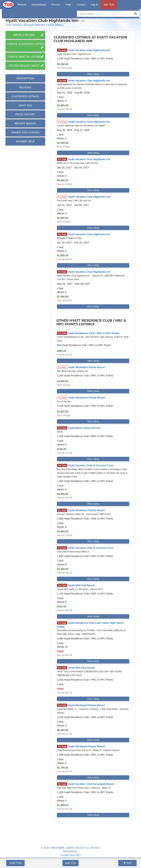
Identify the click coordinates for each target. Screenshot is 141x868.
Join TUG (109, 5)
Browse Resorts (35, 25)
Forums (56, 5)
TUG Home (13, 25)
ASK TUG (70, 863)
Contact (81, 5)
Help (68, 5)
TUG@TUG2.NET (71, 855)
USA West (55, 25)
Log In (94, 5)
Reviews (25, 87)
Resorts (22, 5)
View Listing (93, 74)
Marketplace (39, 5)
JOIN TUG (15, 863)
